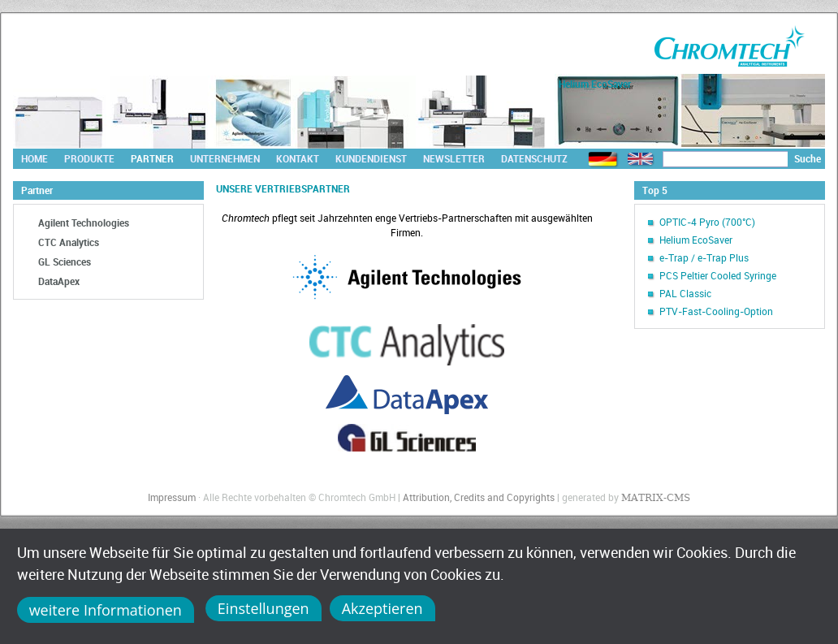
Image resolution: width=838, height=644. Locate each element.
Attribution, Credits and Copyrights (479, 497)
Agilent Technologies (84, 223)
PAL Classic (685, 293)
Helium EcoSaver (696, 240)
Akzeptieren (382, 608)
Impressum (172, 497)
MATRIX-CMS (656, 498)
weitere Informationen (106, 610)
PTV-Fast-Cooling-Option (716, 311)
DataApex (59, 281)
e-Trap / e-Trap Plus (704, 257)
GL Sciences (65, 261)
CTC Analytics (69, 242)
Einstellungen (263, 608)
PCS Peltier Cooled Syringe (718, 275)
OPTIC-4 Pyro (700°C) (707, 222)
